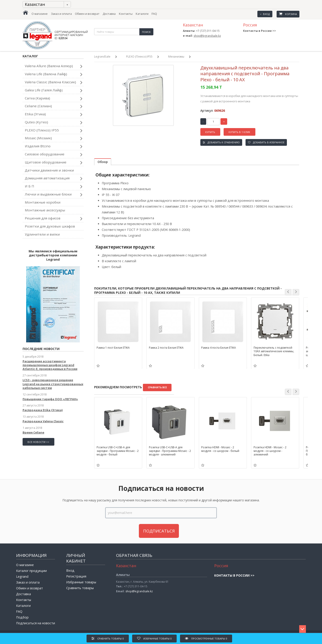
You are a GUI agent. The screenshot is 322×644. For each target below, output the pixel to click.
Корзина (288, 14)
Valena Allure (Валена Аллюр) (54, 66)
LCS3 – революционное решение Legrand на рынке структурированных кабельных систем (53, 384)
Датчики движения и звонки (49, 170)
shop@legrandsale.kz (207, 36)
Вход (265, 14)
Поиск (146, 32)
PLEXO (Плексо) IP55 (54, 131)
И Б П (54, 187)
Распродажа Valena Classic (43, 421)
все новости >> (38, 442)
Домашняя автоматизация (54, 178)
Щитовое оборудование (54, 163)
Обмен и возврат (87, 14)
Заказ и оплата (61, 14)
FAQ (154, 14)
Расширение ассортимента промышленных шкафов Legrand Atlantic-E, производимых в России (50, 365)
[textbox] (117, 32)
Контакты (126, 14)
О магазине (40, 14)
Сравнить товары (80, 588)
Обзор (103, 162)
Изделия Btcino (54, 146)
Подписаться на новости (36, 623)
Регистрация (76, 576)
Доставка (109, 14)
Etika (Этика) (54, 114)
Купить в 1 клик (239, 132)
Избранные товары (81, 582)
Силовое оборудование (54, 155)
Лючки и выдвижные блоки (54, 195)
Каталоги (142, 14)
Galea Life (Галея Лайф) (54, 90)
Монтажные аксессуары (45, 210)
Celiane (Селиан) (54, 106)
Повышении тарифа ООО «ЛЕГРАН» (50, 399)
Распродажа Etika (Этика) (43, 410)
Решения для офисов (54, 219)
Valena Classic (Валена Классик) (54, 82)
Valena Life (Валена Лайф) (54, 74)
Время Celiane (33, 432)
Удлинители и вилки (42, 234)
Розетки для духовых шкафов (50, 226)
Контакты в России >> (260, 31)
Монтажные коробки (43, 202)
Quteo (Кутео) (54, 122)
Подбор (22, 617)
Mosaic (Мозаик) (54, 138)
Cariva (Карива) (54, 99)
